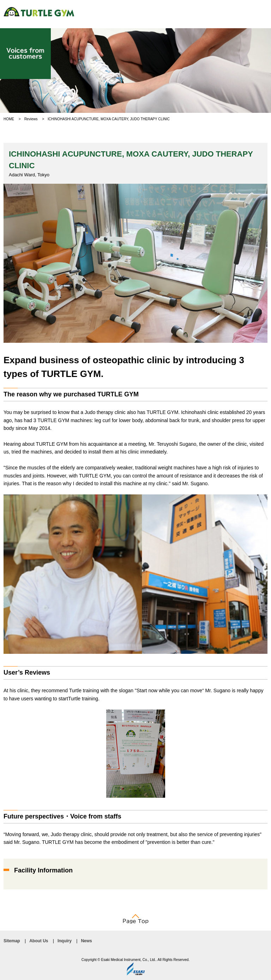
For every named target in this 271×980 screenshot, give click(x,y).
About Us (39, 941)
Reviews (31, 119)
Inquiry (65, 941)
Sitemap (12, 941)
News (86, 941)
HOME (9, 119)
